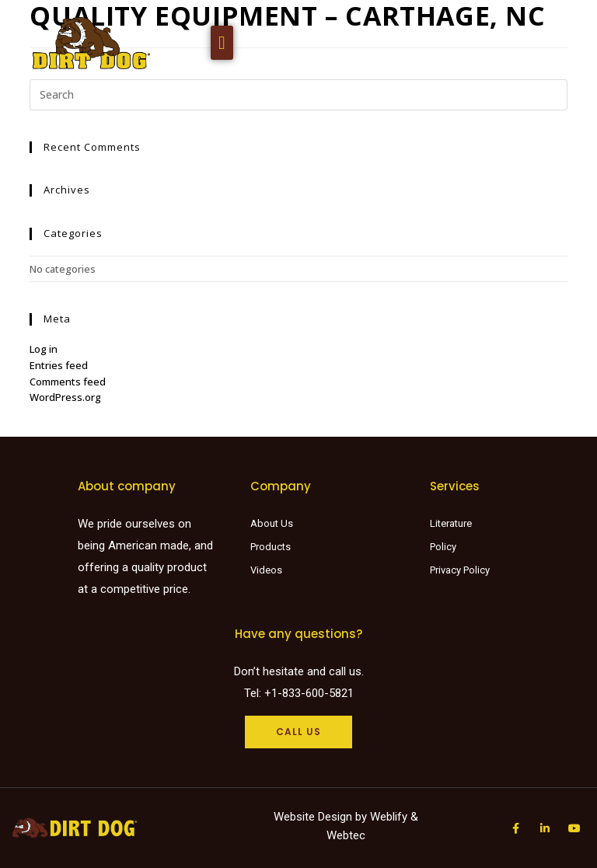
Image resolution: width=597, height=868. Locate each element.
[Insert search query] (298, 95)
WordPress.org (65, 397)
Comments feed (68, 382)
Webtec (346, 835)
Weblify (389, 817)
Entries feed (59, 365)
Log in (44, 349)
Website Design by (322, 817)
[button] (222, 43)
